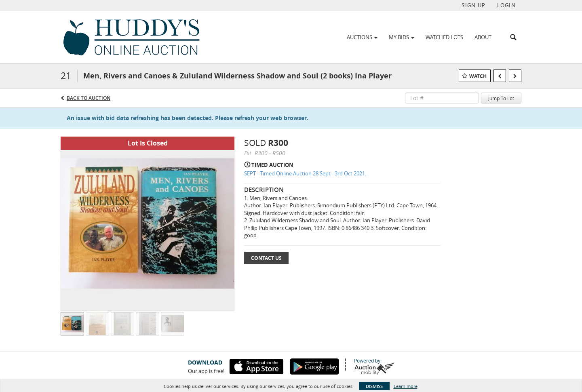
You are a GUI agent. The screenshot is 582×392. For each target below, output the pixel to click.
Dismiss (374, 386)
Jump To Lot (501, 98)
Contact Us (266, 258)
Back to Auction (89, 98)
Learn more (406, 386)
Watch (478, 76)
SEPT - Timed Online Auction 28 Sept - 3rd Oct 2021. (305, 173)
